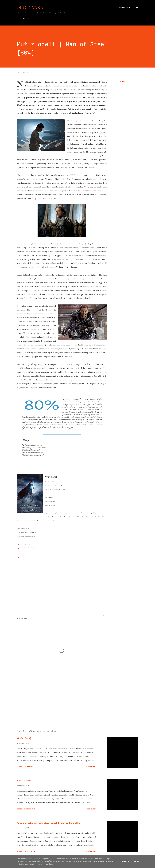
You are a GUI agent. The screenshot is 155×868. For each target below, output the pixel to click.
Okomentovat (29, 809)
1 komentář (28, 767)
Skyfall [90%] (24, 738)
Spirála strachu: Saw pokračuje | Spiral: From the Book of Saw (49, 823)
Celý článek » (92, 767)
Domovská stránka (24, 19)
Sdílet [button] (122, 81)
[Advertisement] (58, 700)
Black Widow (24, 781)
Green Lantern (90, 187)
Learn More (125, 861)
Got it (136, 861)
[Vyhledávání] (124, 8)
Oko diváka (30, 7)
